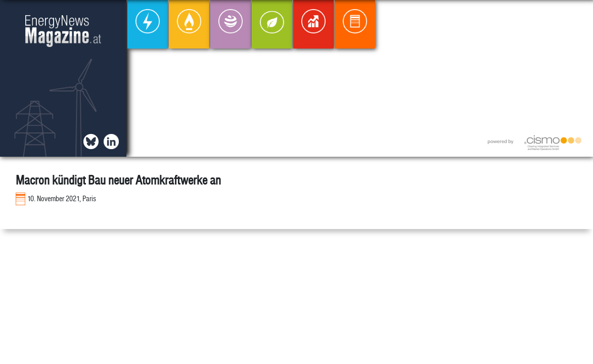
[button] (577, 16)
